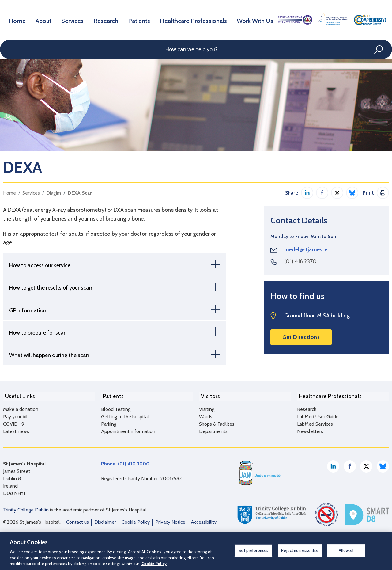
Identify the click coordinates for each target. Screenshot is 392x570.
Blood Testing (116, 407)
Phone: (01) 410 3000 (125, 462)
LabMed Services (315, 422)
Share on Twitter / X (337, 193)
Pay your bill (16, 414)
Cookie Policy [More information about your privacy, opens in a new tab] (154, 564)
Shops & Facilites (217, 422)
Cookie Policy (136, 520)
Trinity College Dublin (26, 508)
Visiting (207, 407)
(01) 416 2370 (300, 261)
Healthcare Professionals (195, 20)
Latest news (16, 429)
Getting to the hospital (125, 414)
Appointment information (128, 429)
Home (18, 20)
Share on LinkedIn (307, 193)
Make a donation (21, 407)
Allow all (346, 550)
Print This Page (383, 193)
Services (75, 20)
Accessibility (204, 520)
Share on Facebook (322, 193)
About (45, 20)
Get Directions (301, 337)
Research (109, 20)
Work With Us (254, 20)
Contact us (77, 520)
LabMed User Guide (318, 414)
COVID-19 (14, 422)
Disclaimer (105, 520)
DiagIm (54, 193)
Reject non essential (300, 550)
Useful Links (18, 395)
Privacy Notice (170, 520)
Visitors (209, 395)
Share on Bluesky (352, 193)
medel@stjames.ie (306, 249)
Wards (206, 414)
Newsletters (310, 429)
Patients (143, 20)
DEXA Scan (80, 193)
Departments (213, 429)
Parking (109, 422)
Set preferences (253, 550)
